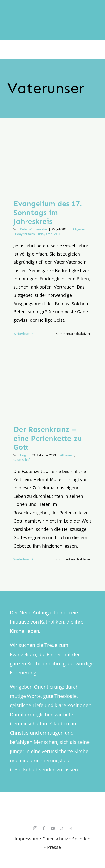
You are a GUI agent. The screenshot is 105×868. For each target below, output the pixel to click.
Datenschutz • (57, 839)
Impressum (26, 839)
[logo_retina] (54, 806)
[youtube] (53, 828)
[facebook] (44, 828)
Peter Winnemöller (34, 229)
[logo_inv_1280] (52, 10)
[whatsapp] (61, 828)
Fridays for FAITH (49, 234)
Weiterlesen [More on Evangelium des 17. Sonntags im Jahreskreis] (22, 334)
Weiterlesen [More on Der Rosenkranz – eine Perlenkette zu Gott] (22, 559)
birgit (24, 455)
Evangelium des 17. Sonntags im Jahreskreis (48, 213)
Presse (54, 847)
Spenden (81, 839)
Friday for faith (24, 234)
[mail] (70, 828)
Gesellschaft (22, 460)
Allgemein (79, 229)
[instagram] (35, 828)
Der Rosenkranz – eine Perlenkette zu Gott (48, 438)
